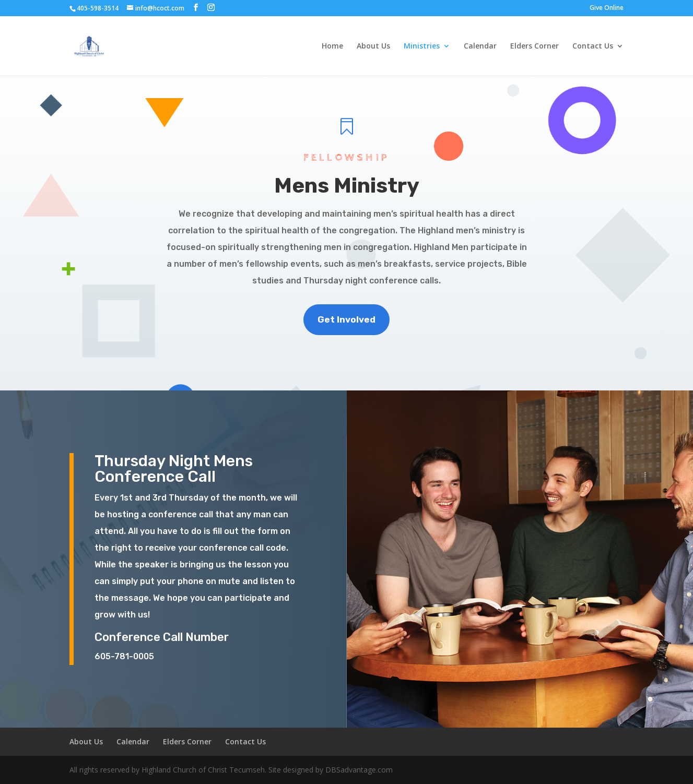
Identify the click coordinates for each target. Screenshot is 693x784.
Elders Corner (535, 46)
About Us (373, 46)
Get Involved (347, 319)
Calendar (480, 46)
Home (332, 46)
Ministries (422, 46)
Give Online (607, 8)
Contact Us (593, 46)
